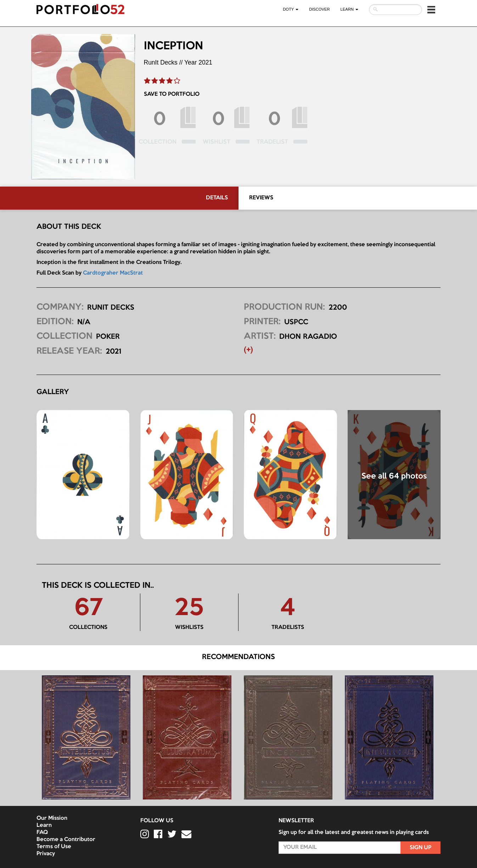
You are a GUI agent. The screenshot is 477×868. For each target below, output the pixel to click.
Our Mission (52, 818)
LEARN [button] (349, 9)
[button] (431, 10)
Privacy (46, 854)
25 (189, 609)
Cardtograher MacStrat (113, 273)
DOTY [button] (291, 9)
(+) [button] (248, 350)
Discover (319, 9)
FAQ (42, 833)
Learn (44, 825)
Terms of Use (54, 847)
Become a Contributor (66, 840)
